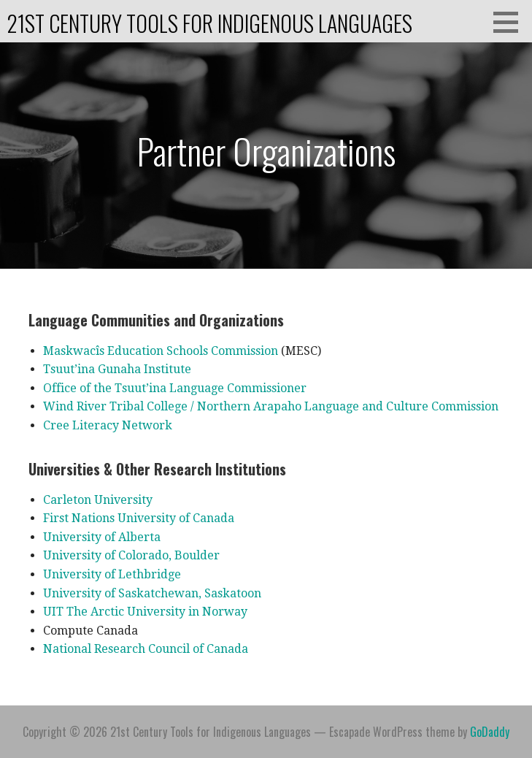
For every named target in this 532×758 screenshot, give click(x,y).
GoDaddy (490, 732)
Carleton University (98, 500)
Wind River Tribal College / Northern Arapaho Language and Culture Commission (271, 406)
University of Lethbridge (112, 574)
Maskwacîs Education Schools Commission (161, 351)
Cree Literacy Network (108, 425)
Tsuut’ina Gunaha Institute (117, 369)
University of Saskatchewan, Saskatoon (152, 593)
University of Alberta (102, 537)
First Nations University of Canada (139, 518)
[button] (511, 22)
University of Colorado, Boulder (131, 555)
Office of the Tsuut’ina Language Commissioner (175, 388)
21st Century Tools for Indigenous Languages (210, 23)
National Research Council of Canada (146, 649)
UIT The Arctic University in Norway (145, 612)
